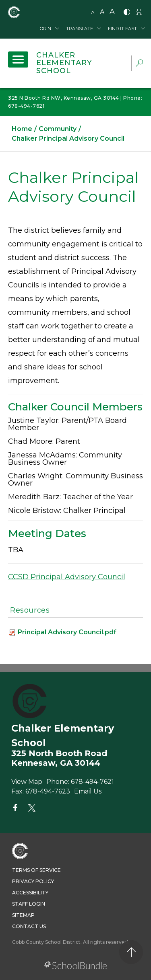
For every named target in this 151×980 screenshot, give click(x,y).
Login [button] (44, 29)
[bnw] (127, 13)
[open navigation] (18, 59)
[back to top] (131, 952)
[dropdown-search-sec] (139, 64)
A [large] (112, 12)
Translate (80, 29)
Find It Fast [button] (122, 29)
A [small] (93, 12)
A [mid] (102, 12)
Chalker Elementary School (64, 63)
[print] (139, 13)
